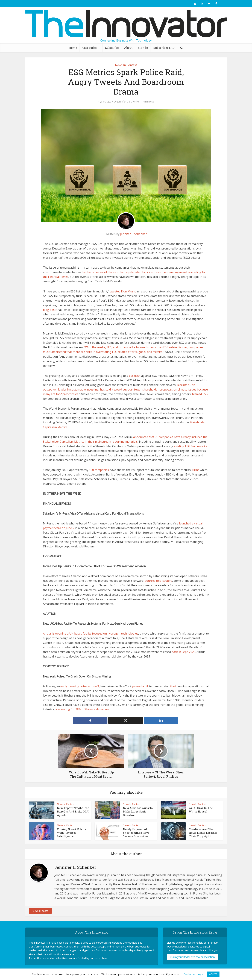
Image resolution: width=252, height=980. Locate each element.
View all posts (40, 911)
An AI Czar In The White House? (201, 810)
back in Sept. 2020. (184, 652)
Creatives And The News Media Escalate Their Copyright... (203, 833)
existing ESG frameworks (190, 446)
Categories (90, 48)
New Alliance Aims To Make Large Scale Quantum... (138, 812)
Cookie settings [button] (193, 974)
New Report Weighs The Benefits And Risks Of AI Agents (73, 812)
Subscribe (112, 48)
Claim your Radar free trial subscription (193, 957)
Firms (196, 470)
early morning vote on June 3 (80, 686)
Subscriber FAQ (164, 48)
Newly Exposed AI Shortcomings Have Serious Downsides (136, 833)
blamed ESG (200, 394)
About (128, 48)
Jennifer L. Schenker (128, 102)
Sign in (143, 48)
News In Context (126, 65)
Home (73, 48)
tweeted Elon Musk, (123, 291)
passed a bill (140, 686)
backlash (135, 376)
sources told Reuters (159, 581)
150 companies (99, 470)
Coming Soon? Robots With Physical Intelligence (71, 833)
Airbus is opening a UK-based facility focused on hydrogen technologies (91, 633)
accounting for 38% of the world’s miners (82, 709)
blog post (49, 310)
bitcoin (173, 686)
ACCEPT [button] (213, 974)
